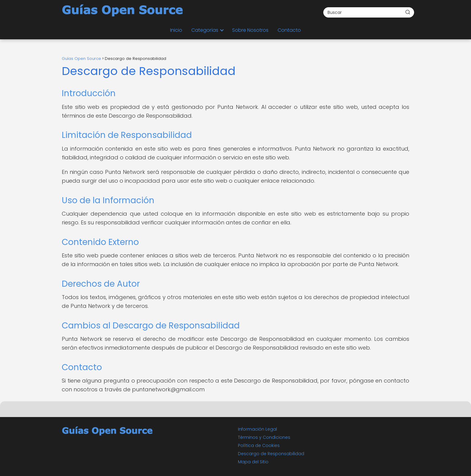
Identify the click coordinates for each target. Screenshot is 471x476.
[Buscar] (408, 12)
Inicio (176, 30)
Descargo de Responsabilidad (271, 454)
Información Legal (257, 429)
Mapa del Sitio (253, 462)
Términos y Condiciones (264, 437)
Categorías (205, 30)
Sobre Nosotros (250, 30)
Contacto (289, 30)
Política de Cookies (259, 445)
